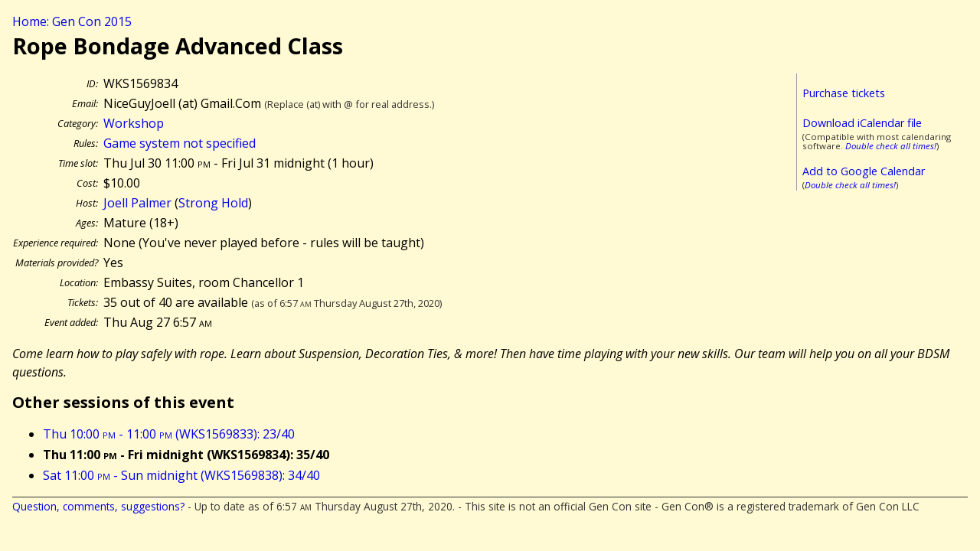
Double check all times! (891, 146)
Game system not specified (180, 143)
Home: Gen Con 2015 (72, 21)
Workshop (134, 123)
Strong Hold (213, 203)
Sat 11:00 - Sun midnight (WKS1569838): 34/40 (181, 475)
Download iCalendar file (862, 123)
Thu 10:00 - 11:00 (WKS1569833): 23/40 (169, 434)
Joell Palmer (137, 203)
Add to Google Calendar (864, 171)
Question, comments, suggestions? (98, 506)
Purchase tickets (844, 93)
